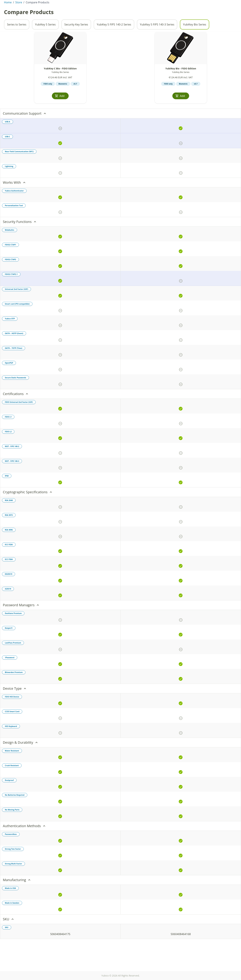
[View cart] (232, 13)
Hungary (14, 3)
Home (8, 21)
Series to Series (17, 43)
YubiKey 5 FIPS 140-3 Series (157, 43)
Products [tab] (45, 13)
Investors (186, 3)
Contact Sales (202, 3)
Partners (218, 3)
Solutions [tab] (96, 13)
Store (222, 13)
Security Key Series (76, 43)
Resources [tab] (79, 13)
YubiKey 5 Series (45, 43)
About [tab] (32, 13)
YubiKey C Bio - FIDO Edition (60, 87)
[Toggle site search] (185, 13)
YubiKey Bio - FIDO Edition (181, 87)
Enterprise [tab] (62, 13)
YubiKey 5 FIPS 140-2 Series (114, 43)
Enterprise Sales (202, 13)
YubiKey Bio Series (194, 43)
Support (230, 3)
